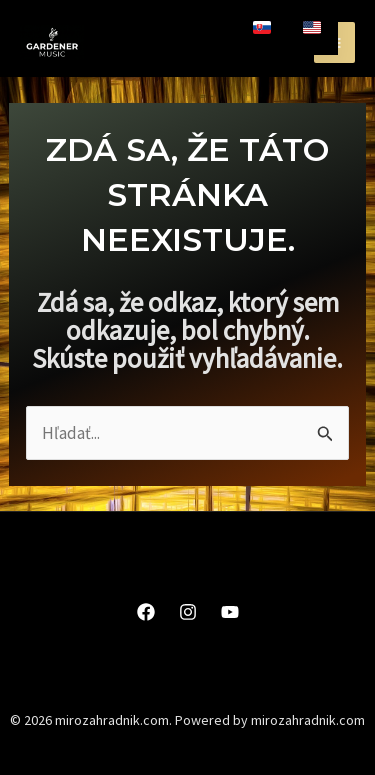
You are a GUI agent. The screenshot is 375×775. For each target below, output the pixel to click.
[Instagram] (188, 612)
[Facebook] (146, 612)
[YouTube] (230, 612)
